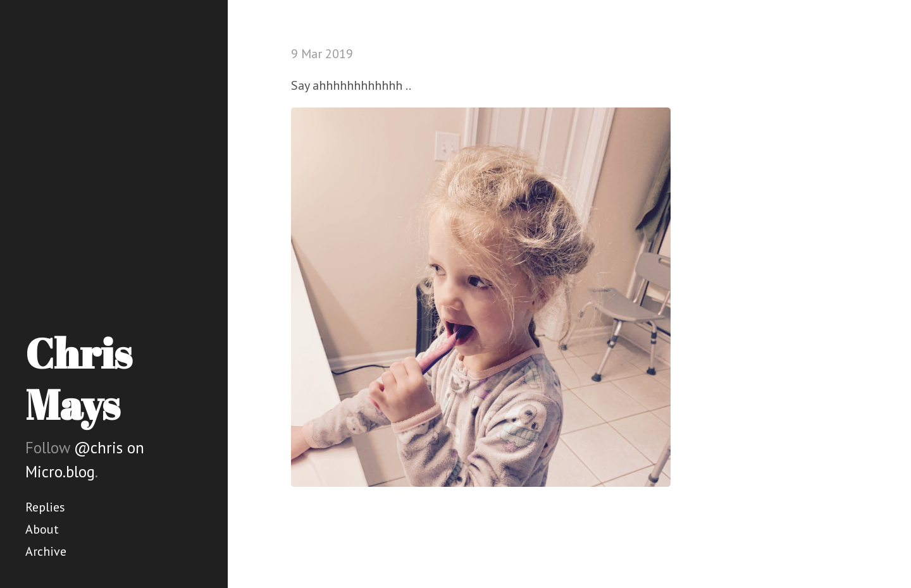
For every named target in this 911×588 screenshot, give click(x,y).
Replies (45, 507)
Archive (46, 551)
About (42, 529)
